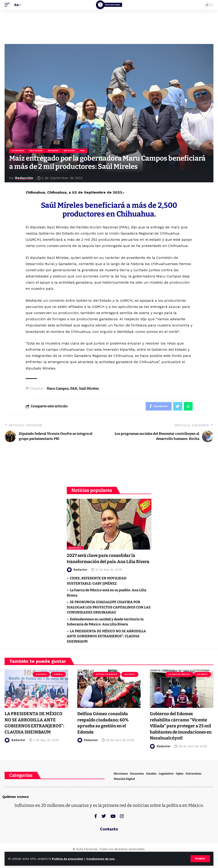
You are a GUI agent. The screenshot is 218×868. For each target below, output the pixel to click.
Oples (181, 786)
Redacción (25, 179)
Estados (54, 151)
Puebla (58, 681)
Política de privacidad (69, 859)
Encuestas (138, 786)
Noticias (71, 151)
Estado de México (106, 681)
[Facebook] (96, 829)
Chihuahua (18, 151)
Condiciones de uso (105, 859)
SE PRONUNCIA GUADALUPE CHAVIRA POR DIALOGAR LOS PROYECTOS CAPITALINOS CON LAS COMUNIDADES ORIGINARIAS (109, 614)
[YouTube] (113, 829)
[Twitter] (104, 829)
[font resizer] (17, 5)
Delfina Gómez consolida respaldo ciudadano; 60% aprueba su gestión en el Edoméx (105, 729)
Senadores (75, 549)
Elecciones (121, 786)
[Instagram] (122, 829)
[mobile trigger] (8, 5)
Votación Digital (125, 792)
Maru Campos (58, 389)
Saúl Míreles (89, 389)
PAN (85, 151)
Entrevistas (195, 786)
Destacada (37, 151)
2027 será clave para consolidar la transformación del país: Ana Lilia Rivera (103, 562)
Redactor (80, 576)
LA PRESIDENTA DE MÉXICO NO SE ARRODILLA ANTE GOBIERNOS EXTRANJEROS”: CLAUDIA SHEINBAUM (106, 643)
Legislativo (168, 786)
